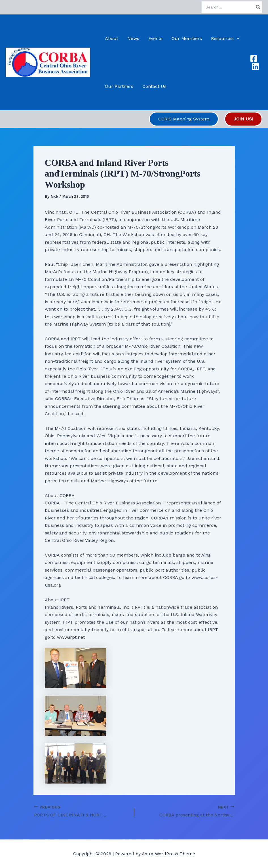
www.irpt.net (71, 637)
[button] (237, 38)
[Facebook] (254, 59)
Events (155, 38)
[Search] (258, 7)
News (133, 38)
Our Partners (119, 86)
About (112, 38)
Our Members (187, 38)
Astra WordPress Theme (168, 854)
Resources (225, 38)
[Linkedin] (255, 66)
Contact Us (154, 86)
